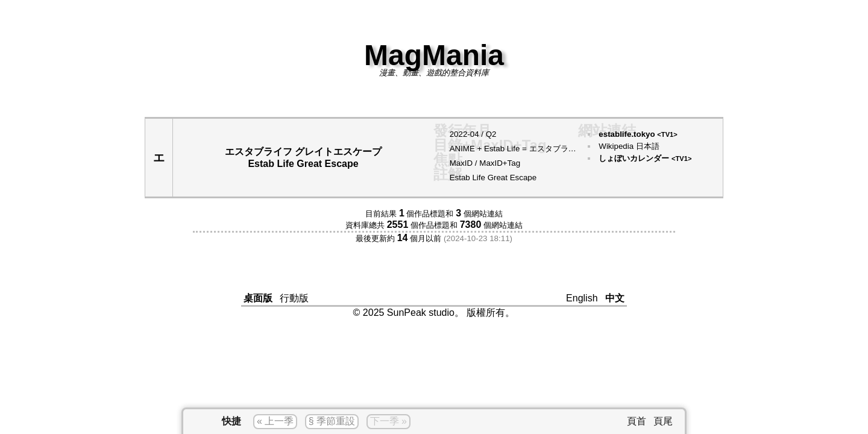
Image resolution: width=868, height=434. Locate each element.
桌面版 (258, 298)
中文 (615, 298)
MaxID (461, 163)
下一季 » (388, 421)
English (582, 298)
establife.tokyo (638, 134)
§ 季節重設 (332, 421)
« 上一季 (275, 421)
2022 (459, 134)
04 (475, 134)
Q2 (491, 134)
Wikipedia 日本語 (629, 146)
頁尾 (663, 421)
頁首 (637, 421)
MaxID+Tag (500, 163)
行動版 (294, 298)
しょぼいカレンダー (645, 158)
